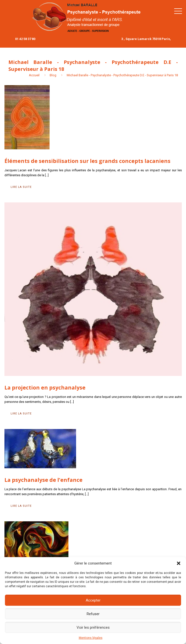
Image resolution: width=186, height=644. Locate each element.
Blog (53, 75)
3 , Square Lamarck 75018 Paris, (146, 39)
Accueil (34, 75)
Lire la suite (21, 187)
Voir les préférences (93, 627)
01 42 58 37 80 (25, 39)
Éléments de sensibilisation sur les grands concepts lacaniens (87, 161)
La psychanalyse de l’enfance (43, 480)
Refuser (93, 614)
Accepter (93, 600)
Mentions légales (91, 638)
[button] (179, 563)
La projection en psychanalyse (45, 388)
